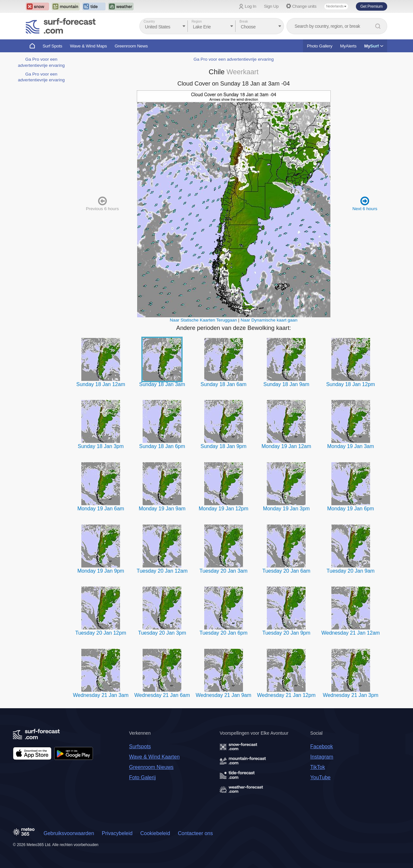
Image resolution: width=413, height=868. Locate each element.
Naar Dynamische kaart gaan (269, 320)
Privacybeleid (117, 833)
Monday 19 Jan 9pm (101, 571)
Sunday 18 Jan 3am (162, 384)
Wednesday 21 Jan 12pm (286, 695)
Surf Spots (52, 46)
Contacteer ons (195, 833)
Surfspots (140, 746)
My (374, 46)
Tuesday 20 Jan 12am (162, 571)
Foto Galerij (142, 777)
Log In (251, 6)
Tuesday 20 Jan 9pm (286, 633)
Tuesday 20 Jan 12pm (101, 633)
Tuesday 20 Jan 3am (223, 571)
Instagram (322, 757)
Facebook (322, 746)
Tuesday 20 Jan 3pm (162, 633)
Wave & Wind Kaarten (154, 757)
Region (197, 21)
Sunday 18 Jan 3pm (101, 446)
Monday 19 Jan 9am (162, 509)
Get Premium (372, 6)
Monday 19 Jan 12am (286, 446)
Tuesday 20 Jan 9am (351, 571)
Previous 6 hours (102, 204)
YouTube (321, 777)
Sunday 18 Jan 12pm (351, 384)
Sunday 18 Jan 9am (286, 384)
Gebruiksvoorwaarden (69, 833)
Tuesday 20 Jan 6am (286, 571)
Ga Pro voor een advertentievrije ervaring (234, 59)
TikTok (318, 767)
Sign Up (271, 6)
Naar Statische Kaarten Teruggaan (203, 320)
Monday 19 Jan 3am (351, 446)
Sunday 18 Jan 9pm (224, 446)
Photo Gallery (320, 46)
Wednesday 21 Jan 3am (101, 695)
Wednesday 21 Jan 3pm (350, 695)
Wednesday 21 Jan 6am (162, 695)
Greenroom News (131, 46)
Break (244, 21)
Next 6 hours (365, 204)
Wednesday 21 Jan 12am (351, 633)
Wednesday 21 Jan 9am (224, 695)
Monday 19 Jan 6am (101, 509)
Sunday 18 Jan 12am (101, 384)
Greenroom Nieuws (151, 767)
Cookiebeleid (155, 833)
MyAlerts (348, 46)
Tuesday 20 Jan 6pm (223, 633)
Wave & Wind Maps (89, 46)
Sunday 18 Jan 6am (224, 384)
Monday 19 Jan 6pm (351, 509)
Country (149, 21)
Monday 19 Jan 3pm (286, 509)
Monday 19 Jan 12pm (224, 509)
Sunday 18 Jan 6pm (162, 446)
